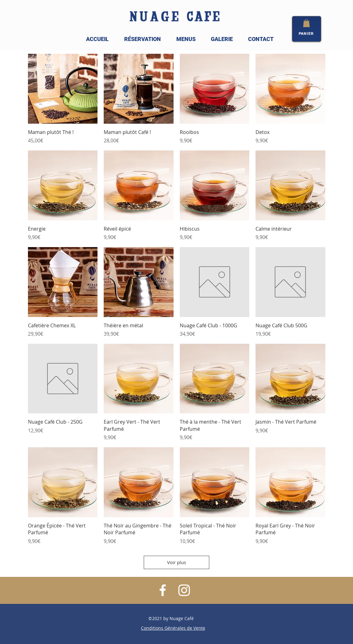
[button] (306, 23)
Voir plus (176, 562)
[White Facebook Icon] (163, 590)
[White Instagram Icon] (184, 590)
